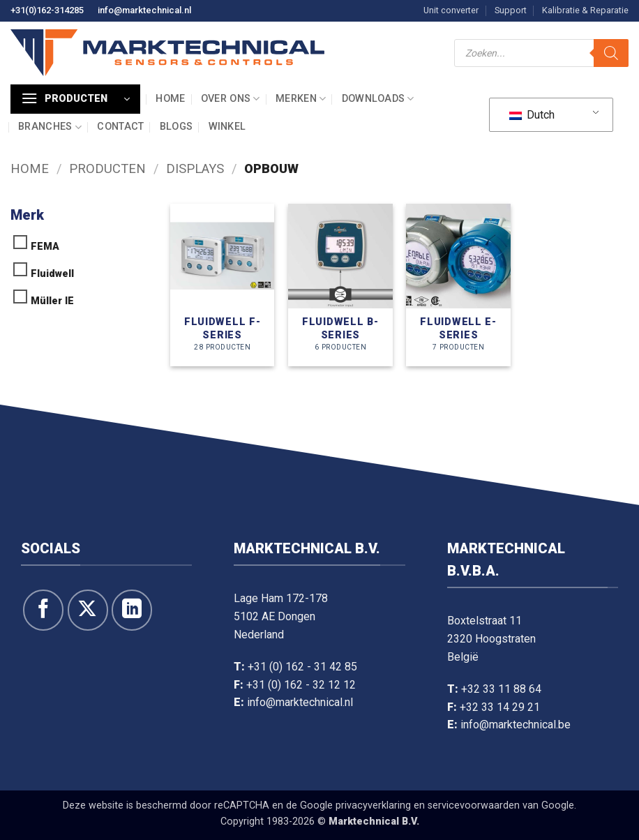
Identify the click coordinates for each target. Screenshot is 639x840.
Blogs (176, 127)
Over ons (231, 99)
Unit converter (451, 10)
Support (511, 10)
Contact (120, 127)
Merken (301, 99)
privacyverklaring (373, 805)
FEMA (45, 247)
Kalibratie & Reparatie (585, 10)
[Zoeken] (611, 53)
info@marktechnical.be (516, 725)
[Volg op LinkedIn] (132, 610)
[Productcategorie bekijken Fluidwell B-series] (340, 285)
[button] (75, 99)
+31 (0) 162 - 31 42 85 (302, 667)
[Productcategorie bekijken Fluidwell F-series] (223, 285)
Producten (107, 168)
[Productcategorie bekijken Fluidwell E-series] (458, 285)
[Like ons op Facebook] (43, 610)
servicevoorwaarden (474, 805)
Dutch (532, 115)
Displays (195, 168)
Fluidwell (52, 274)
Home (170, 99)
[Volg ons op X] (88, 610)
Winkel (227, 127)
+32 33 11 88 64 (501, 689)
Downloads (378, 99)
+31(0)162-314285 (47, 10)
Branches (50, 127)
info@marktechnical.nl (144, 10)
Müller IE (52, 301)
